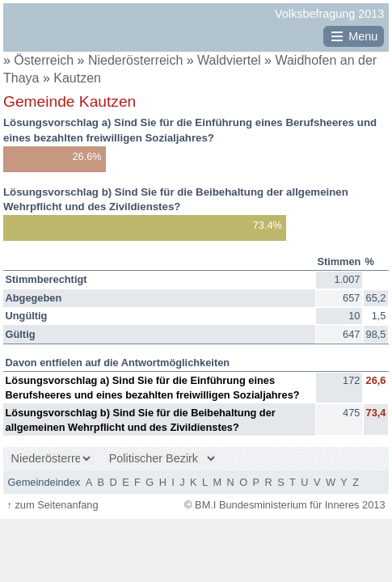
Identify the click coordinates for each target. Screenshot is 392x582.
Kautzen (77, 78)
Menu (363, 36)
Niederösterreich (137, 60)
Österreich (44, 60)
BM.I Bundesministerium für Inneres (53, 33)
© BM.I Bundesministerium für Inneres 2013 (285, 505)
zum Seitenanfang (52, 505)
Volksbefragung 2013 (329, 14)
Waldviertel (231, 60)
